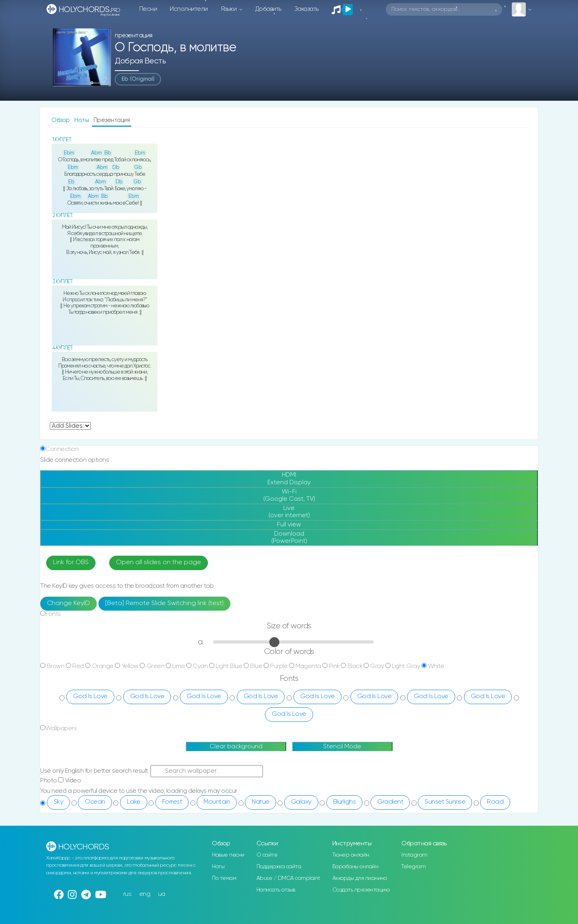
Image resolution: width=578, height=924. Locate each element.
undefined (70, 426)
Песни (148, 9)
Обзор (61, 120)
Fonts (53, 614)
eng (145, 894)
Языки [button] (229, 9)
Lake (134, 802)
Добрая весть (140, 61)
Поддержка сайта (279, 867)
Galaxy (301, 802)
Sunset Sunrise (445, 802)
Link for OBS (71, 563)
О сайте (267, 855)
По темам (224, 878)
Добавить (268, 9)
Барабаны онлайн (355, 867)
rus (127, 894)
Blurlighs (345, 802)
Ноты (82, 120)
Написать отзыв (276, 890)
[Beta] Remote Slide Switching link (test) (164, 603)
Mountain (217, 802)
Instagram (414, 855)
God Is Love (90, 697)
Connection (62, 449)
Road (495, 802)
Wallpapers (61, 728)
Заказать (306, 9)
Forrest (172, 802)
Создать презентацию (361, 890)
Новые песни (228, 855)
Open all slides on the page (159, 563)
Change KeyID (68, 603)
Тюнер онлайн (351, 855)
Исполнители (189, 9)
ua (162, 894)
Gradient (390, 802)
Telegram (413, 867)
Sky (59, 802)
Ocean (95, 802)
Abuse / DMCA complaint (288, 878)
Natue (261, 802)
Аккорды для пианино (360, 878)
